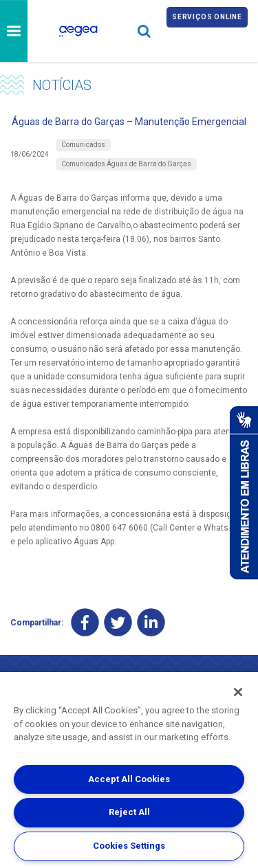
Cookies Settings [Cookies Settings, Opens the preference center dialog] (129, 846)
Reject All (129, 812)
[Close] (238, 692)
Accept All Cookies (129, 779)
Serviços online (207, 17)
